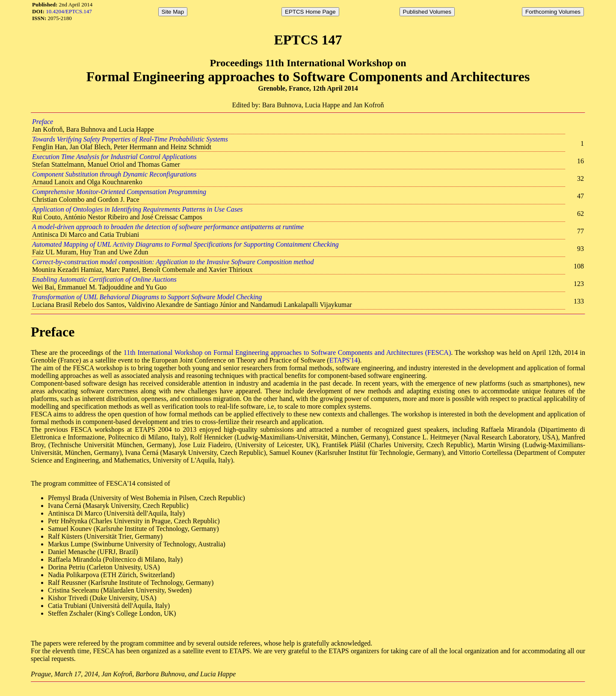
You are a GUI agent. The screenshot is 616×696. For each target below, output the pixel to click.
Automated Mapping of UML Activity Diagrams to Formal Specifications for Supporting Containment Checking (185, 244)
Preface (43, 122)
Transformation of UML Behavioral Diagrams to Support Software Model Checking (147, 297)
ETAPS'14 (344, 360)
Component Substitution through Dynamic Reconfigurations (114, 174)
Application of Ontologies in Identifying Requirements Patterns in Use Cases (137, 209)
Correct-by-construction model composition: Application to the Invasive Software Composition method (173, 262)
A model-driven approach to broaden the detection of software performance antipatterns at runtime (168, 227)
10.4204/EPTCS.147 (69, 11)
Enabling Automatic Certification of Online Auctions (104, 279)
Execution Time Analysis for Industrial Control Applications (114, 157)
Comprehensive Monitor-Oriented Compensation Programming (119, 192)
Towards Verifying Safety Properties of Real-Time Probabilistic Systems (130, 139)
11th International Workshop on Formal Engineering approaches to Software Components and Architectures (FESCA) (287, 352)
